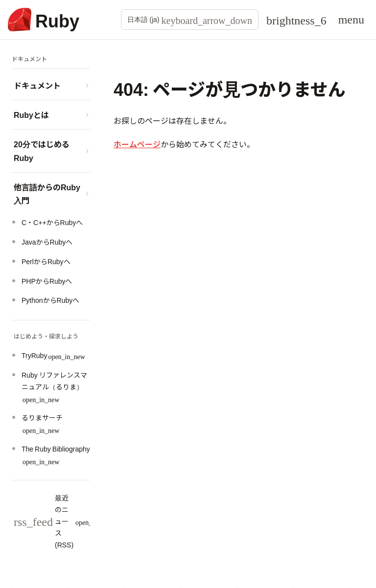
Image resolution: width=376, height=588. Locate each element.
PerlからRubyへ (46, 261)
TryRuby (53, 355)
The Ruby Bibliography (56, 454)
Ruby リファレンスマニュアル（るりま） (54, 386)
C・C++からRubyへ (52, 222)
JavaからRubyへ (47, 242)
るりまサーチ (42, 423)
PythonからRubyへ (50, 300)
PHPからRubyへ (47, 281)
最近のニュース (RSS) (63, 521)
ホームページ (137, 144)
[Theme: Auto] (296, 20)
